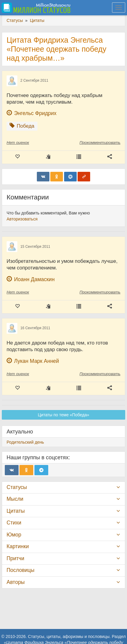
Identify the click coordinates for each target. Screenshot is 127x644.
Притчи (15, 558)
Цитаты (16, 511)
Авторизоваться (22, 219)
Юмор (14, 535)
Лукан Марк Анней (37, 361)
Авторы (16, 582)
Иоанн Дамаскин (34, 279)
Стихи (14, 523)
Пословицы (21, 570)
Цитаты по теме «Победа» (63, 415)
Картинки (18, 546)
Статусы (17, 487)
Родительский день (25, 442)
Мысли (15, 499)
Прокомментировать (100, 143)
